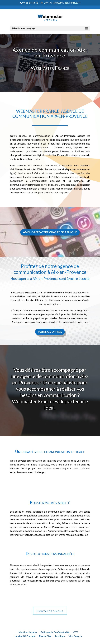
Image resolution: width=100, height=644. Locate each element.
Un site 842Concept (25, 636)
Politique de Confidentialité (55, 632)
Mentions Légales (28, 632)
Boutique (60, 636)
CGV (76, 632)
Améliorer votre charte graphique (50, 232)
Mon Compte (75, 636)
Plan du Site (45, 636)
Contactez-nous (50, 611)
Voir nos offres (50, 332)
